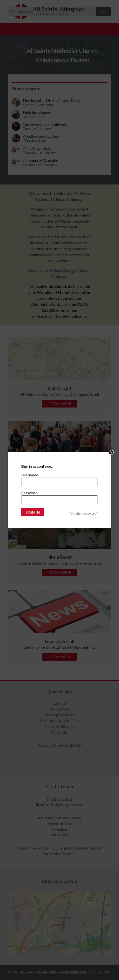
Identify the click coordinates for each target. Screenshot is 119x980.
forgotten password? (84, 514)
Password (29, 493)
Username (30, 475)
